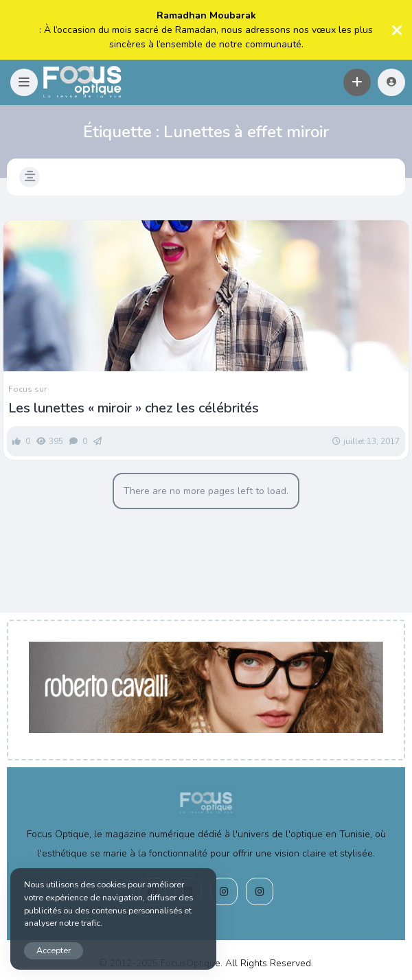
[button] (24, 82)
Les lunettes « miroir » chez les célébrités (134, 408)
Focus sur (27, 389)
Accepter (54, 950)
